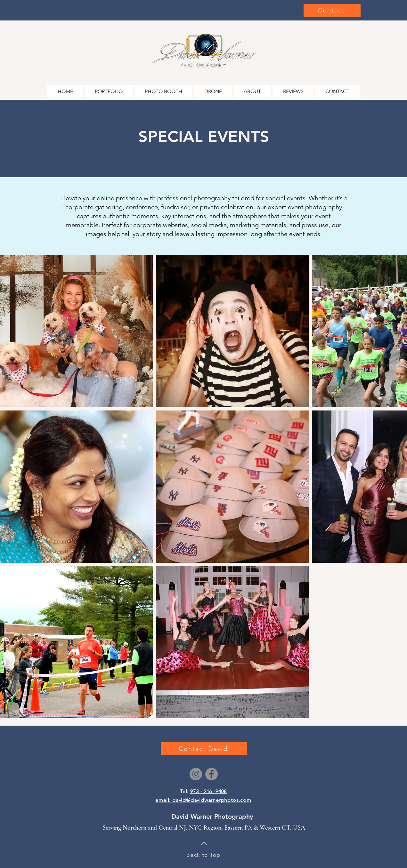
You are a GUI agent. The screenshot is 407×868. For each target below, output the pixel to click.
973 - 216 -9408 (208, 791)
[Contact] (332, 10)
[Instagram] (196, 774)
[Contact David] (204, 749)
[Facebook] (212, 774)
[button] (109, 91)
